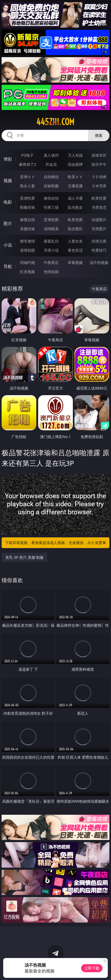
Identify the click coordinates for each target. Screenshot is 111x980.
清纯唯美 (51, 229)
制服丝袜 (27, 207)
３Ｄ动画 (99, 177)
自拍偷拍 (51, 177)
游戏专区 (99, 155)
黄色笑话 (75, 250)
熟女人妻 (27, 186)
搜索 (99, 135)
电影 (8, 202)
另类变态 (99, 207)
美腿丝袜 (27, 229)
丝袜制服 (51, 186)
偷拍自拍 (51, 198)
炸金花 (51, 164)
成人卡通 (75, 198)
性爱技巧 (99, 250)
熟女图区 (75, 229)
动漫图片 (99, 220)
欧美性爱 (99, 198)
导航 (8, 266)
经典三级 (51, 207)
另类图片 (99, 229)
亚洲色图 (51, 220)
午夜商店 (51, 263)
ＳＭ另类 (99, 186)
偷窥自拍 (27, 220)
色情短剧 (51, 272)
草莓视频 (75, 263)
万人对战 (75, 155)
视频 (8, 181)
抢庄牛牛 (99, 164)
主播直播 (75, 186)
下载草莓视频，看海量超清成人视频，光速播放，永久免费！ (56, 543)
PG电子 (28, 155)
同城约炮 (27, 263)
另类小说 (51, 250)
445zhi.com (55, 122)
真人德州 (51, 155)
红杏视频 (27, 272)
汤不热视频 (99, 263)
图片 (8, 223)
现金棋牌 (75, 164)
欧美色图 (75, 220)
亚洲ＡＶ (27, 177)
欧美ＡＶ (75, 177)
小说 (8, 245)
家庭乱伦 (51, 241)
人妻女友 (75, 241)
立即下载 (92, 968)
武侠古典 (99, 241)
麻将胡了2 (27, 164)
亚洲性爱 (27, 198)
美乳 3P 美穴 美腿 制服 (24, 557)
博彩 (8, 159)
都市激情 (27, 241)
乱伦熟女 (75, 207)
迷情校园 (27, 250)
